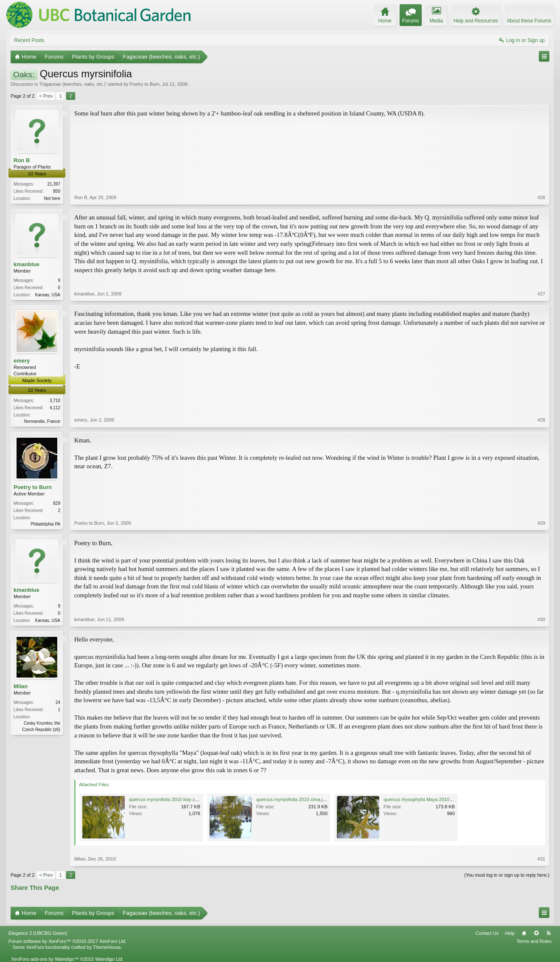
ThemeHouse (107, 947)
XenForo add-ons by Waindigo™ (45, 959)
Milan (21, 686)
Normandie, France (42, 421)
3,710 (55, 401)
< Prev (46, 96)
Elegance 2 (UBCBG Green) (38, 933)
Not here (52, 198)
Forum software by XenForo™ (67, 941)
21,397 (54, 184)
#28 (541, 420)
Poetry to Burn (145, 84)
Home (524, 933)
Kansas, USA (48, 295)
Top (536, 933)
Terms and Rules (534, 941)
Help (510, 933)
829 (57, 503)
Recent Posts (29, 40)
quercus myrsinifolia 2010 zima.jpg (292, 799)
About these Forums (529, 21)
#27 (541, 294)
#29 (541, 523)
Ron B (22, 160)
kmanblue (27, 264)
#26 (541, 197)
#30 (541, 619)
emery (22, 361)
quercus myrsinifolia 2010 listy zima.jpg (169, 799)
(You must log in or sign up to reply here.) (507, 875)
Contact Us (487, 933)
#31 (541, 859)
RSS (549, 933)
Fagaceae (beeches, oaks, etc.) (73, 84)
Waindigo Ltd (109, 959)
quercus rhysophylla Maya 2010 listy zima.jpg (430, 799)
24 (58, 702)
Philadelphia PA (45, 524)
